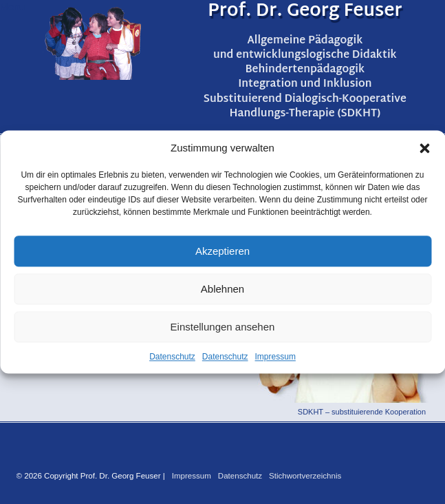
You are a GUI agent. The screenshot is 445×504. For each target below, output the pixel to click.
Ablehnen (222, 289)
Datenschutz (172, 357)
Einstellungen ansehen (223, 327)
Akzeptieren (222, 251)
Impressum (275, 357)
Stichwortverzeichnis (305, 476)
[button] (424, 148)
